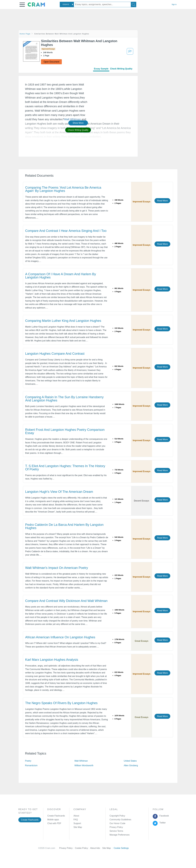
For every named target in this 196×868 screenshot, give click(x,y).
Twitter (162, 823)
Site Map (78, 827)
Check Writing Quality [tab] (121, 69)
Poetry (28, 761)
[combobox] (67, 4)
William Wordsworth (84, 765)
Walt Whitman (81, 761)
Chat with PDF (54, 823)
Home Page (25, 34)
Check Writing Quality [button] (78, 130)
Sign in (174, 4)
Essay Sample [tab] (101, 69)
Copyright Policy (117, 816)
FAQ (76, 820)
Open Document (51, 62)
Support (77, 823)
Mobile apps (53, 820)
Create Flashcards (30, 820)
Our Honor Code (117, 823)
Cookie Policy (82, 848)
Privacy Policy (116, 827)
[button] (22, 5)
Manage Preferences (120, 835)
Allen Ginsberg (131, 765)
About (76, 816)
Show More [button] (78, 123)
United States (130, 761)
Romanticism (31, 765)
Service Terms (116, 831)
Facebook (164, 816)
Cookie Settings (121, 848)
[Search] (134, 4)
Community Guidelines (120, 820)
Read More (162, 201)
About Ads (96, 848)
